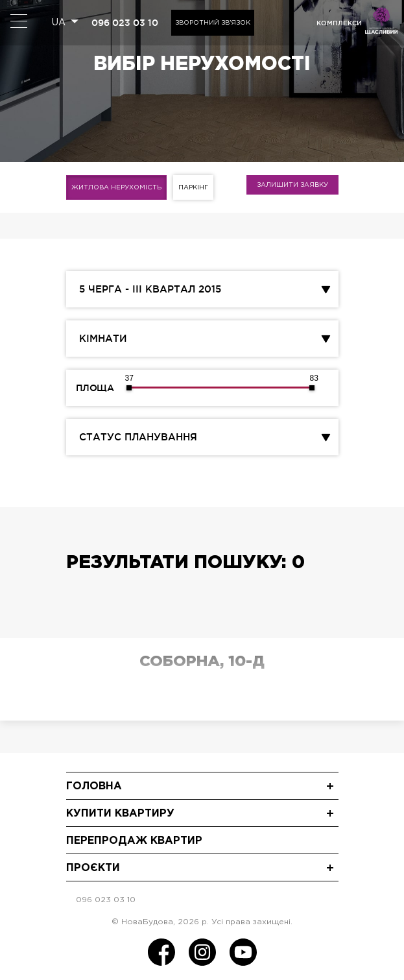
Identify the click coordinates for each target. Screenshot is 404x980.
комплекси (339, 23)
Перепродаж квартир (134, 841)
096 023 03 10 (125, 23)
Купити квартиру (120, 814)
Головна (94, 786)
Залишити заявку (292, 185)
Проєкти (93, 868)
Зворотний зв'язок (213, 23)
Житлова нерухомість (116, 188)
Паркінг (193, 188)
